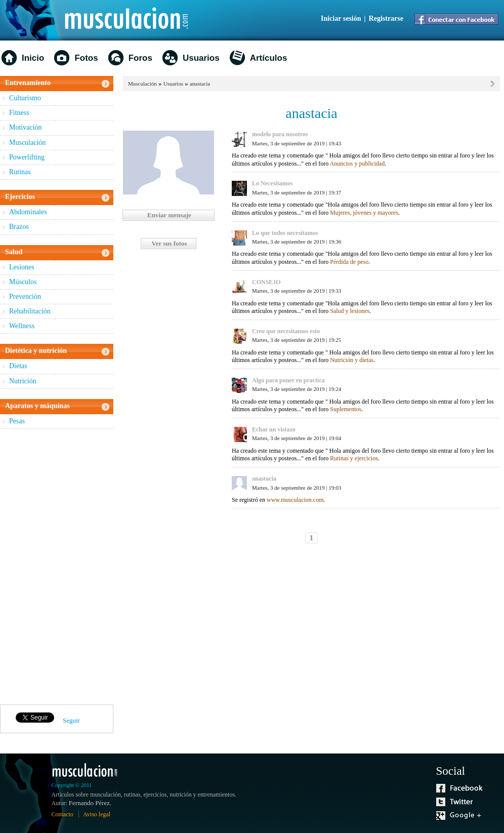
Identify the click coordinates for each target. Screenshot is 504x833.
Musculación (27, 143)
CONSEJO (266, 282)
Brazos (19, 227)
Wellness (22, 326)
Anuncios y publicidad (358, 164)
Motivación (26, 127)
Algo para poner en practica (288, 380)
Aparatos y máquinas (37, 406)
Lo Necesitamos (272, 183)
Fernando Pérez (89, 803)
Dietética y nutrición (36, 351)
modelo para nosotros (280, 134)
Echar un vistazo (274, 429)
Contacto (62, 814)
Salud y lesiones (350, 311)
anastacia (200, 84)
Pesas (17, 421)
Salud (14, 252)
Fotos (86, 58)
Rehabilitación (30, 311)
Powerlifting (27, 157)
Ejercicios (20, 197)
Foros (140, 58)
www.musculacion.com (295, 500)
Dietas (18, 366)
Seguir (71, 720)
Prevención (25, 296)
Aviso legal (97, 814)
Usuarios (201, 58)
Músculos (23, 282)
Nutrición (23, 381)
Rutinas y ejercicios (354, 458)
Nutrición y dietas (352, 360)
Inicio (33, 58)
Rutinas (20, 172)
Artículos (269, 58)
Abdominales (28, 212)
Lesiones (22, 267)
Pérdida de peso (349, 262)
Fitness (19, 113)
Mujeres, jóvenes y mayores (364, 213)
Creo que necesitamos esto (286, 331)
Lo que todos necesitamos (285, 233)
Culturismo (25, 98)
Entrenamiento (28, 83)
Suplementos (346, 409)
